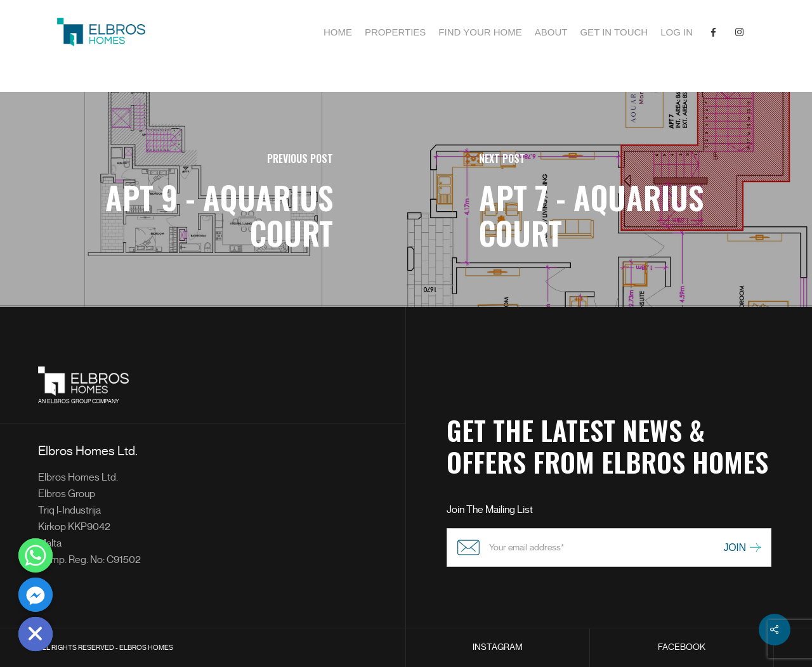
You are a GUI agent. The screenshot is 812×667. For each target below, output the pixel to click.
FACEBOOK (682, 647)
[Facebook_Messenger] (36, 595)
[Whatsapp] (36, 555)
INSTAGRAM (498, 647)
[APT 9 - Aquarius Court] (203, 199)
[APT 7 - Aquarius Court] (609, 199)
